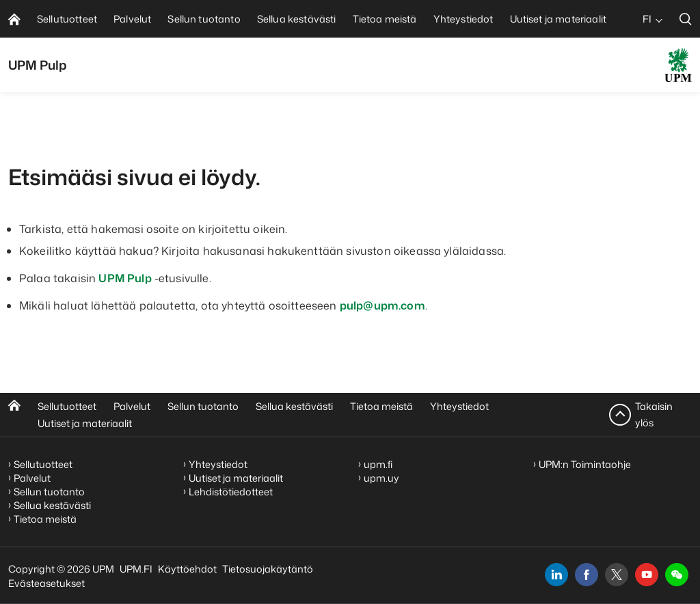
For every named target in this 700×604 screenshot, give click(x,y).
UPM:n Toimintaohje (585, 464)
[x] (617, 575)
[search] (686, 19)
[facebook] (587, 575)
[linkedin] (556, 575)
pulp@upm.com (382, 305)
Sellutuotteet (67, 406)
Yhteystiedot (459, 406)
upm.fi (378, 464)
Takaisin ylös (654, 414)
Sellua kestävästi (294, 406)
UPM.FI (136, 569)
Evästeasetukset (46, 583)
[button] (677, 575)
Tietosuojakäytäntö (268, 569)
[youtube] (647, 575)
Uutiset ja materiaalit (85, 423)
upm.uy (381, 478)
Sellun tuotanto (203, 406)
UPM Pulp (125, 278)
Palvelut (132, 406)
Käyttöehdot (187, 569)
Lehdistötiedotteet (231, 492)
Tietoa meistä (381, 406)
